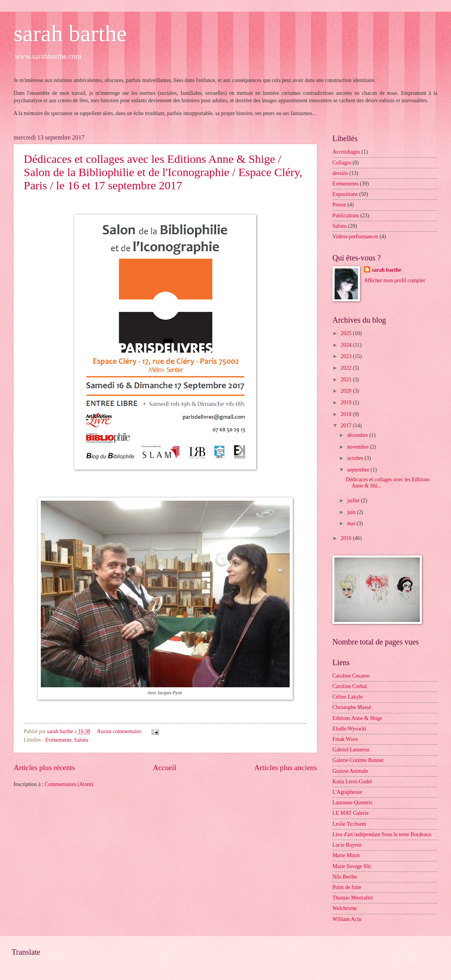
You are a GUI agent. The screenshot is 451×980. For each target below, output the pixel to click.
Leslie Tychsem (349, 824)
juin (352, 512)
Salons (81, 740)
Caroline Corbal (350, 686)
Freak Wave (345, 739)
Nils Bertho (345, 877)
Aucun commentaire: (121, 731)
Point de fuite (347, 887)
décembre (358, 435)
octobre (356, 458)
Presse (339, 205)
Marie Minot (346, 855)
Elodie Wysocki (349, 729)
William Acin (347, 919)
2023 (347, 356)
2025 (347, 333)
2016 (347, 538)
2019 (347, 403)
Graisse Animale (350, 771)
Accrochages (346, 152)
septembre (359, 470)
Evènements (58, 740)
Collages (342, 163)
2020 (347, 391)
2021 (347, 380)
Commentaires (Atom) (69, 784)
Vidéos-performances (355, 237)
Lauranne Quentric (353, 803)
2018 (347, 414)
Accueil (164, 768)
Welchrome (345, 908)
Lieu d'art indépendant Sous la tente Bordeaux (382, 834)
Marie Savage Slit (352, 866)
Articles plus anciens (286, 768)
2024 (347, 345)
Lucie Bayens (347, 845)
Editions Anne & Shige (357, 718)
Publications (346, 216)
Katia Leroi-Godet (352, 782)
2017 (347, 425)
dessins (340, 173)
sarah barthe (70, 33)
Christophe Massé (352, 707)
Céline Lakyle (348, 697)
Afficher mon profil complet (394, 280)
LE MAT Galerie (350, 813)
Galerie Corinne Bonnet (358, 760)
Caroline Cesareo (351, 676)
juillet (354, 500)
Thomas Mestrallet (353, 898)
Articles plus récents (44, 768)
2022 (347, 368)
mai (352, 523)
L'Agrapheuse (347, 792)
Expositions (345, 194)
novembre (359, 447)
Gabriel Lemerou (351, 750)
